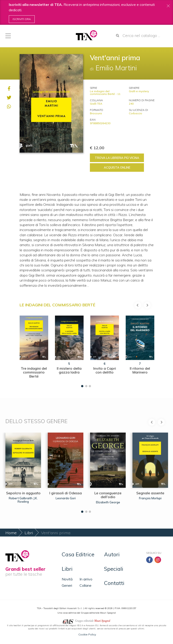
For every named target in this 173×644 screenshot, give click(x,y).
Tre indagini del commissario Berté (34, 372)
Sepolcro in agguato (23, 493)
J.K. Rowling (28, 500)
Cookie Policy (87, 634)
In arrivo (86, 579)
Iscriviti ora (22, 19)
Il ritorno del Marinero (140, 370)
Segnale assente (150, 493)
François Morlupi (150, 498)
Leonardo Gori (66, 498)
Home (11, 533)
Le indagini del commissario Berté (57, 305)
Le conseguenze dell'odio (108, 495)
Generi (67, 585)
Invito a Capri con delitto (105, 370)
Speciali (114, 569)
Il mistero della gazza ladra (69, 370)
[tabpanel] (34, 350)
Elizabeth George (108, 502)
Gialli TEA (96, 104)
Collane (85, 585)
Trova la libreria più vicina (117, 158)
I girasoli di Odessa (66, 493)
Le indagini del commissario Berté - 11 (105, 93)
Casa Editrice (78, 554)
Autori (112, 554)
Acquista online (117, 167)
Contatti (114, 583)
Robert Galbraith (21, 498)
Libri (29, 533)
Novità (67, 579)
